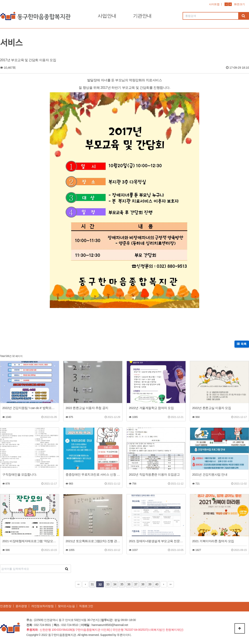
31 (92, 584)
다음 (164, 584)
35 (122, 584)
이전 (85, 584)
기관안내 (142, 16)
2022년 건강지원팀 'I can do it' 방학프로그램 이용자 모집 (30, 408)
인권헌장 (6, 606)
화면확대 (230, 4)
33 (108, 584)
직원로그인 (86, 606)
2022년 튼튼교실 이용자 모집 (212, 408)
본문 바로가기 (0, 0)
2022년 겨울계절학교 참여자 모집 (151, 408)
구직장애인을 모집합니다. (20, 474)
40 (157, 584)
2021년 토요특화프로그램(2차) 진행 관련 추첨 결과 (93, 541)
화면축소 (226, 4)
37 (136, 584)
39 (150, 584)
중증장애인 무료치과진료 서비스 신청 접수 (93, 474)
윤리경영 (21, 606)
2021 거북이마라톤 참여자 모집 (213, 541)
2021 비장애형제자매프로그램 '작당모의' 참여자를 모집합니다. (30, 541)
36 (129, 584)
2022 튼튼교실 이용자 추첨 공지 (87, 408)
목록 (242, 344)
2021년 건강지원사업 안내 (210, 474)
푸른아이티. (124, 635)
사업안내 (107, 16)
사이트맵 (214, 4)
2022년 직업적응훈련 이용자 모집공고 (154, 474)
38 (143, 584)
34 (115, 584)
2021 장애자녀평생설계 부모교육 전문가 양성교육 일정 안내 (156, 541)
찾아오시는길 (66, 606)
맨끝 (171, 584)
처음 (78, 584)
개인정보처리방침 (42, 606)
